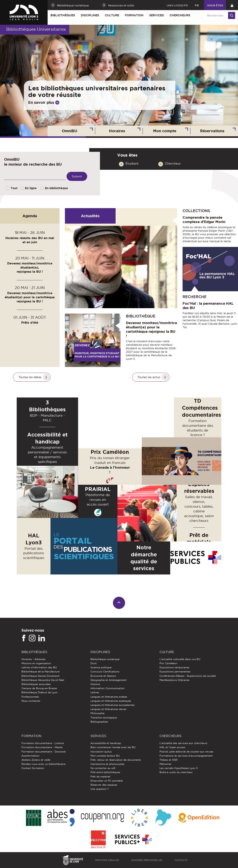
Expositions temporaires (174, 667)
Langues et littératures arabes (109, 697)
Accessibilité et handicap (106, 743)
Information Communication (107, 688)
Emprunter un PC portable (107, 781)
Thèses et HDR (169, 760)
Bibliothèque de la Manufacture (40, 672)
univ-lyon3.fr (177, 5)
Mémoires (165, 764)
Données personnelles (147, 860)
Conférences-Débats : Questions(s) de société (188, 676)
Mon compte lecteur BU (105, 756)
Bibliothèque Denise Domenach (40, 676)
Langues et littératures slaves (108, 709)
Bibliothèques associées (36, 684)
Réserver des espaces (104, 785)
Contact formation (33, 768)
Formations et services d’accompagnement (186, 756)
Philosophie (97, 713)
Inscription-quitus (101, 752)
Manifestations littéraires (174, 680)
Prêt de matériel (100, 777)
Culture (112, 15)
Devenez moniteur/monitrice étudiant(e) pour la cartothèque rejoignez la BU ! (30, 297)
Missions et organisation (36, 663)
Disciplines (90, 15)
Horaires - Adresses (33, 659)
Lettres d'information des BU (39, 667)
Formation (134, 15)
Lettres (95, 692)
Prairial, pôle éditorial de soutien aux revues (186, 752)
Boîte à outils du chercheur (176, 772)
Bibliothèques (63, 15)
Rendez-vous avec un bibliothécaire (43, 764)
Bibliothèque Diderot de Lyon (39, 692)
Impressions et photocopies (107, 764)
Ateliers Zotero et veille (36, 760)
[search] (219, 15)
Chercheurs (180, 15)
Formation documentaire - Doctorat (44, 752)
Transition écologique (104, 718)
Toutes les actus (149, 377)
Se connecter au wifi (103, 768)
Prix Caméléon (168, 663)
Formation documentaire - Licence (43, 743)
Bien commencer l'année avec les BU (113, 747)
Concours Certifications (105, 672)
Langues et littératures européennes (113, 705)
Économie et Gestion (103, 676)
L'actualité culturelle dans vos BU (180, 659)
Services (157, 15)
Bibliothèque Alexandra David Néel (43, 680)
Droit (94, 663)
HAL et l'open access (172, 747)
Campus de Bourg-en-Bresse (39, 688)
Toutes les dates (30, 377)
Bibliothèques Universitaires (36, 29)
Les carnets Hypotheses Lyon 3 (179, 768)
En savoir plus (41, 102)
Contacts (181, 860)
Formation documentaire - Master (42, 747)
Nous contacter (31, 701)
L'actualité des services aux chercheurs (183, 743)
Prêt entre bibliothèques (105, 772)
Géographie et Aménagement (108, 680)
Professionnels (30, 697)
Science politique (101, 667)
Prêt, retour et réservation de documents (116, 760)
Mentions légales (107, 860)
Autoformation (30, 756)
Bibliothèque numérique (105, 659)
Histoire (95, 684)
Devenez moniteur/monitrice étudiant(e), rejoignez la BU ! (30, 267)
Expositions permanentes (175, 672)
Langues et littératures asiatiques (111, 701)
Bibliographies (99, 722)
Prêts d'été (30, 323)
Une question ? (100, 789)
